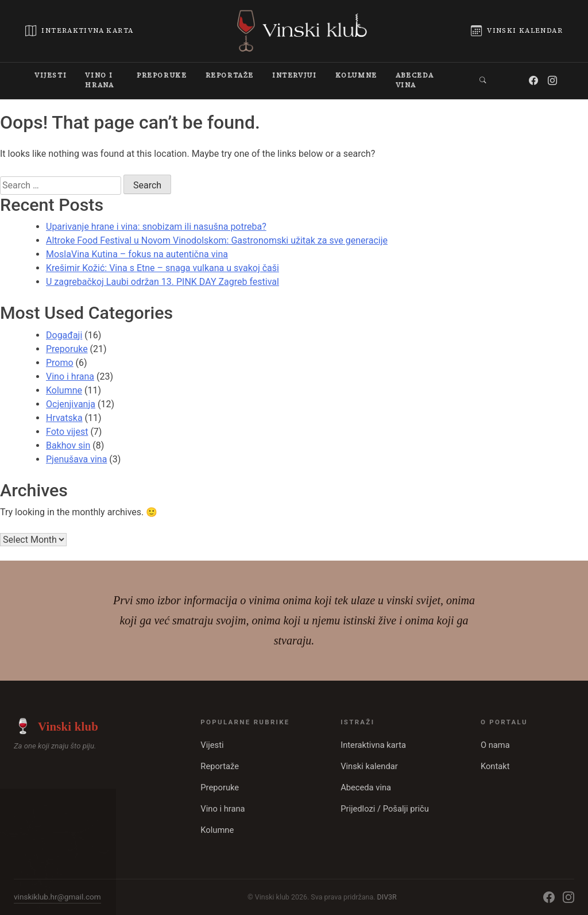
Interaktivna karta (373, 745)
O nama (495, 745)
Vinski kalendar (369, 766)
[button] (483, 81)
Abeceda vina (366, 787)
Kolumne (64, 390)
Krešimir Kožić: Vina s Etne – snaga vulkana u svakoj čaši (163, 268)
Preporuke (67, 349)
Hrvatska (64, 418)
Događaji (64, 335)
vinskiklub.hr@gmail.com (57, 897)
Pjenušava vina (76, 459)
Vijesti (212, 745)
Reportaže (220, 766)
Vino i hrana (70, 377)
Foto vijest (67, 432)
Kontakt (495, 766)
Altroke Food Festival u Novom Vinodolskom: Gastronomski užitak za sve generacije (217, 240)
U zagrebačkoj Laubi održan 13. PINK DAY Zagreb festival (163, 282)
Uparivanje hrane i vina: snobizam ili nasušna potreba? (156, 227)
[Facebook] (534, 80)
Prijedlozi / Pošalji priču (385, 809)
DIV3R (387, 897)
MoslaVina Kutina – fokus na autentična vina (137, 254)
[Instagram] (553, 80)
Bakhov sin (68, 445)
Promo (60, 363)
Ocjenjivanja (71, 404)
